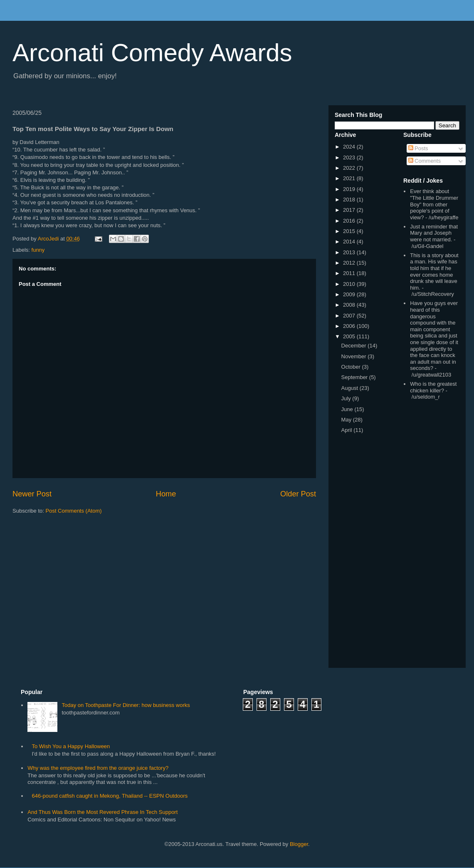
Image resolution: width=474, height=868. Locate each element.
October (352, 367)
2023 (350, 157)
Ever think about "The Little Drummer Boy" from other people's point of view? (434, 204)
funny (38, 250)
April (348, 430)
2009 (350, 294)
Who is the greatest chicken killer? (433, 387)
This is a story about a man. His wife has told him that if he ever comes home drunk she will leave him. (434, 272)
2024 (350, 147)
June (348, 409)
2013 (350, 252)
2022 (350, 168)
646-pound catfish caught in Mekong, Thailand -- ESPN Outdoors (110, 796)
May (347, 420)
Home (166, 494)
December (355, 346)
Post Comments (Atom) (74, 511)
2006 (350, 326)
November (355, 356)
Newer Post (32, 494)
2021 (350, 178)
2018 (350, 200)
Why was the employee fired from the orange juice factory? (98, 768)
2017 (350, 210)
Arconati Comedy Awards (152, 53)
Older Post (298, 494)
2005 (350, 336)
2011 (350, 273)
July (347, 398)
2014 (350, 242)
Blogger (299, 844)
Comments (425, 161)
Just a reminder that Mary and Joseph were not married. (434, 233)
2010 (350, 284)
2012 (350, 263)
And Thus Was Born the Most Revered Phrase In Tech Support (102, 812)
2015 (350, 231)
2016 (350, 221)
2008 (350, 305)
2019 (350, 189)
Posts (418, 148)
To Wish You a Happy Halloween (71, 746)
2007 (350, 316)
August (351, 388)
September (355, 377)
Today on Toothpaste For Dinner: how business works (126, 705)
